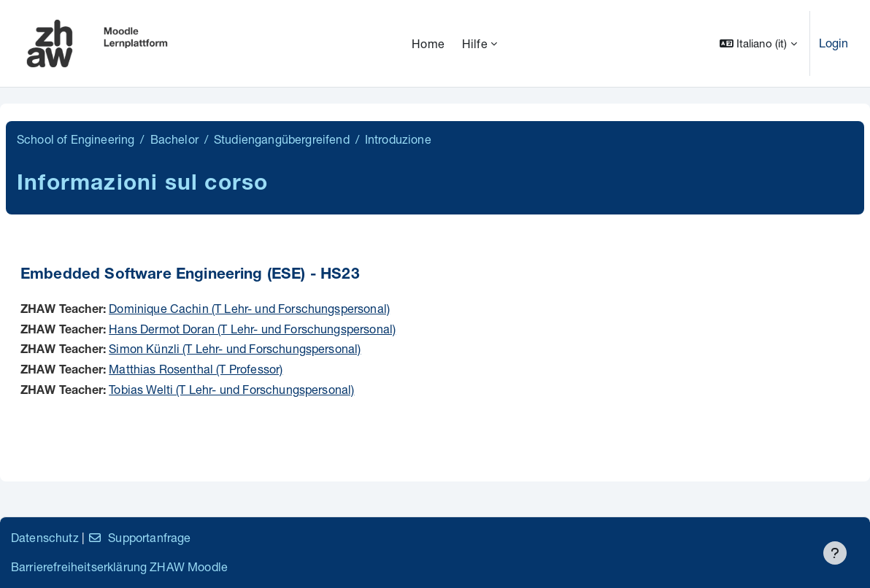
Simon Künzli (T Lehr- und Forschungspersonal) (235, 348)
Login (834, 43)
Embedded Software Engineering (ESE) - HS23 (190, 275)
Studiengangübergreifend (282, 139)
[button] (758, 43)
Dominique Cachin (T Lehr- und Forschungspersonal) (249, 308)
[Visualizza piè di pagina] (835, 553)
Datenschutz (45, 537)
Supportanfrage (139, 537)
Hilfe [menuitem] (475, 43)
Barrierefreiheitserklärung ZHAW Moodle (119, 566)
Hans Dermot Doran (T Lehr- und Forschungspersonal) (252, 329)
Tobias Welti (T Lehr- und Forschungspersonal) (231, 389)
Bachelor (174, 139)
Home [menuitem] (428, 43)
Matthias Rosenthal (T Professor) (196, 369)
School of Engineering (76, 139)
